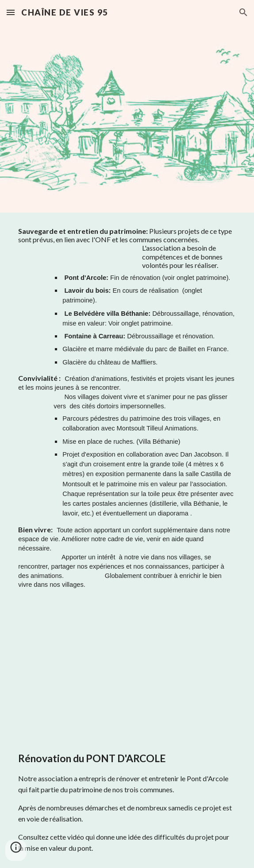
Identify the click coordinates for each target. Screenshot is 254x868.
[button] (11, 12)
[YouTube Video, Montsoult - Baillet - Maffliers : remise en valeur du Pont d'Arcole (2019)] (127, 674)
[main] (127, 412)
